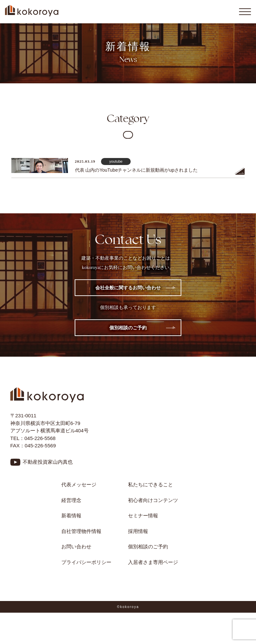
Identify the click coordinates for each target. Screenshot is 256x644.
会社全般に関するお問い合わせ (128, 288)
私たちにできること (150, 484)
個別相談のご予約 (128, 328)
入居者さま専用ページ (153, 562)
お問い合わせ (76, 546)
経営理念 (71, 500)
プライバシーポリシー (86, 562)
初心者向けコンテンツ (155, 500)
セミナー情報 (143, 515)
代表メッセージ (79, 484)
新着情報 (71, 515)
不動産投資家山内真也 (48, 462)
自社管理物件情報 (81, 531)
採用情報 (138, 531)
